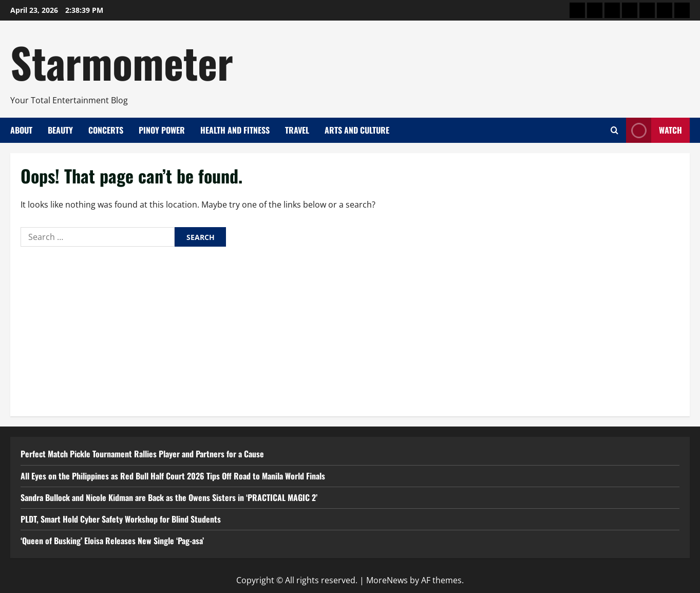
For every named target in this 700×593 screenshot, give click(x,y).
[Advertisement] (350, 329)
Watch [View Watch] (654, 130)
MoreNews (387, 580)
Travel (297, 130)
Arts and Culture (357, 130)
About (21, 130)
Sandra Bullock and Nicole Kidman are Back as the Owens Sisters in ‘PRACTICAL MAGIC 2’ (169, 497)
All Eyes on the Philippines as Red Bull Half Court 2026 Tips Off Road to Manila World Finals (173, 476)
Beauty (60, 130)
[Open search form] (614, 130)
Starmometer (122, 62)
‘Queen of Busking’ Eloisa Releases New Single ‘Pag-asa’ (112, 541)
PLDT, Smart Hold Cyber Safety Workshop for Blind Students (121, 519)
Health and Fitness (235, 130)
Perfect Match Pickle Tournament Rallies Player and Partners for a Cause (142, 454)
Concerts (106, 130)
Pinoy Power (162, 130)
